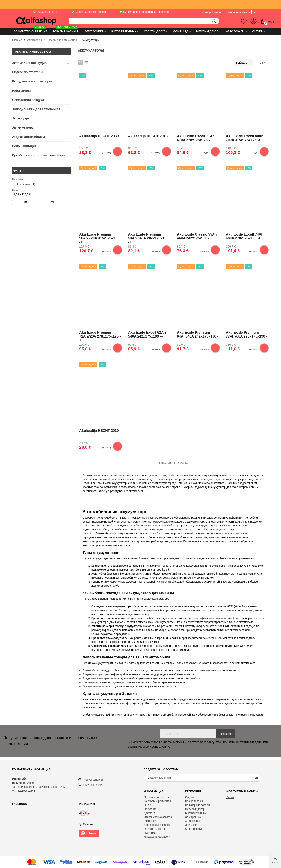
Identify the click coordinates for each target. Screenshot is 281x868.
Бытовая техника (124, 31)
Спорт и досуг (155, 31)
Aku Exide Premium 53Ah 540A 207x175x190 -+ (148, 238)
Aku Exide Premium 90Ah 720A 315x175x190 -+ (99, 238)
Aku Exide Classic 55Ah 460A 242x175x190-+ (197, 236)
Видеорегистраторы (28, 72)
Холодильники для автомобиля (36, 109)
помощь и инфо (211, 12)
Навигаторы (21, 91)
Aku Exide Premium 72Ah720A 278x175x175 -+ (100, 336)
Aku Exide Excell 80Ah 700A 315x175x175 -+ (245, 138)
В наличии (26, 185)
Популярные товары (197, 805)
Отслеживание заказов (158, 817)
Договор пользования (157, 825)
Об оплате (150, 809)
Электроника (94, 31)
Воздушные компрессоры (32, 81)
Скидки (189, 797)
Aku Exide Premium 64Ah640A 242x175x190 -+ (198, 336)
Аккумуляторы (23, 128)
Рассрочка (150, 821)
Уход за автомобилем (28, 137)
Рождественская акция (31, 30)
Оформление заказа (156, 797)
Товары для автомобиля (32, 52)
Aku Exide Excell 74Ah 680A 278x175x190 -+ (245, 236)
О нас (147, 805)
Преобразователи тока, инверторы (39, 155)
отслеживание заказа (237, 12)
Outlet (257, 31)
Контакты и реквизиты (157, 801)
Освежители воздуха (28, 100)
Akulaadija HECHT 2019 (99, 431)
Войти (230, 797)
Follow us (89, 833)
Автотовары (235, 31)
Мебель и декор (207, 31)
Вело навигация (24, 146)
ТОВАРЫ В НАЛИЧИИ (66, 30)
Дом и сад (181, 31)
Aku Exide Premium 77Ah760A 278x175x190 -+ (247, 336)
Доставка (150, 813)
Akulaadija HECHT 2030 (99, 136)
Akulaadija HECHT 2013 (148, 136)
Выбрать (243, 63)
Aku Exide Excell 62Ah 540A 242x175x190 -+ (147, 334)
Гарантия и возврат (156, 829)
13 (263, 63)
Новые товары (194, 801)
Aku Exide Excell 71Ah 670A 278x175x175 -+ (196, 138)
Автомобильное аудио (29, 63)
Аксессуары (21, 118)
